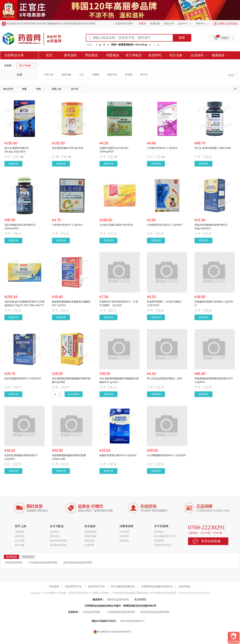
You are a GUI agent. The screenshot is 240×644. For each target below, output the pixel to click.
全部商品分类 (14, 55)
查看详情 (13, 164)
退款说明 (89, 541)
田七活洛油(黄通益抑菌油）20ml (164, 379)
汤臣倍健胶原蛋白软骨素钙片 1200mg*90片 (20, 227)
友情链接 (11, 557)
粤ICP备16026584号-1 (132, 621)
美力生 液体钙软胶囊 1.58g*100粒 (213, 148)
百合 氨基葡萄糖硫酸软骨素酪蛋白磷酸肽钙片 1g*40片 (119, 380)
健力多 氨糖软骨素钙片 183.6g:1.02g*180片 (17, 150)
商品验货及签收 (58, 545)
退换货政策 (91, 532)
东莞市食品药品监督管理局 (78, 563)
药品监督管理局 (14, 563)
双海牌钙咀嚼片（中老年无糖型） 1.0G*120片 (165, 303)
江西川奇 (49, 75)
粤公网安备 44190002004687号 (112, 632)
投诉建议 (124, 541)
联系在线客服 (211, 541)
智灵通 (129, 75)
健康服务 (218, 55)
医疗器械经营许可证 (165, 536)
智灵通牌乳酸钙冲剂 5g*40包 (68, 148)
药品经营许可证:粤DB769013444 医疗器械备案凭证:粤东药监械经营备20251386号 (51, 24)
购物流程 (20, 536)
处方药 (73, 89)
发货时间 (155, 55)
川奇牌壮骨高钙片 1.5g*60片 (162, 148)
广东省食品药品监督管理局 (43, 563)
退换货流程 (91, 536)
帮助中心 (201, 24)
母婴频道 (113, 55)
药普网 (8, 66)
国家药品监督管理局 (118, 600)
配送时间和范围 (58, 541)
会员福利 (197, 55)
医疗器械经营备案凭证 (123, 586)
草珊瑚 (96, 75)
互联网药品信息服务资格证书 (157, 586)
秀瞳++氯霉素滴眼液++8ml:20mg (129, 45)
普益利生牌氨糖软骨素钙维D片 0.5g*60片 (21, 457)
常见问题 (20, 541)
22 (57, 157)
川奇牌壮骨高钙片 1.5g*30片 (67, 225)
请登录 (142, 24)
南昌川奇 (112, 75)
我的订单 (169, 24)
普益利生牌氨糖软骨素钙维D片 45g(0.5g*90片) (211, 227)
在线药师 (124, 536)
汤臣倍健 (66, 75)
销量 (24, 89)
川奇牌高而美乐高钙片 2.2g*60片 (165, 225)
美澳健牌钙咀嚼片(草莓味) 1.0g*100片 (214, 303)
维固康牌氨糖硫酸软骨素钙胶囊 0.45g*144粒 (69, 457)
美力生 (144, 75)
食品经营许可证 (96, 586)
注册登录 (20, 532)
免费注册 (155, 24)
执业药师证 (185, 586)
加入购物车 (74, 394)
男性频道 (91, 55)
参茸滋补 (70, 55)
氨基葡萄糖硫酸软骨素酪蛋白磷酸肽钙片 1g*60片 (71, 303)
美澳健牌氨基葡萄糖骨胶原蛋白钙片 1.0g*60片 (214, 380)
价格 (41, 89)
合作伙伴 (28, 557)
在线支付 (55, 532)
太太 (82, 75)
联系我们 (159, 532)
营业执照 (159, 541)
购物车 (225, 38)
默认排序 (8, 89)
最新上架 (57, 89)
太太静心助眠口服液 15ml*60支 (116, 225)
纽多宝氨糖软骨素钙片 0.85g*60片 (23, 379)
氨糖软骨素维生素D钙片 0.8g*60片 (118, 455)
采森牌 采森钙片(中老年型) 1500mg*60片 (114, 150)
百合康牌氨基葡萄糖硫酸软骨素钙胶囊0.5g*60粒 (71, 380)
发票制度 (89, 545)
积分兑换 (176, 55)
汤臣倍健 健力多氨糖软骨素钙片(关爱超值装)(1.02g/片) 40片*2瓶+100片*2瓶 (24, 304)
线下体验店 (134, 55)
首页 (49, 55)
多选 (232, 75)
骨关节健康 (27, 66)
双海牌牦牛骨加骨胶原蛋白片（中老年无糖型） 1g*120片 (119, 303)
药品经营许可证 (163, 545)
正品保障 (124, 532)
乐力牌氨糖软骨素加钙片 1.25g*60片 (167, 455)
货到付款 (55, 536)
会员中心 (183, 24)
